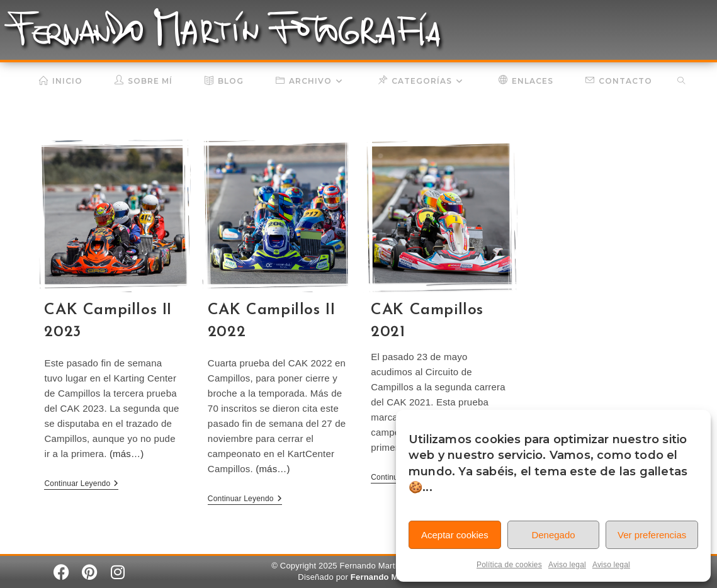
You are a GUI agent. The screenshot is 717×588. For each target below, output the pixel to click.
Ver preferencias (652, 535)
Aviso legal (567, 565)
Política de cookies (509, 565)
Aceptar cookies (455, 535)
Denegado (553, 535)
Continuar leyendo (81, 483)
